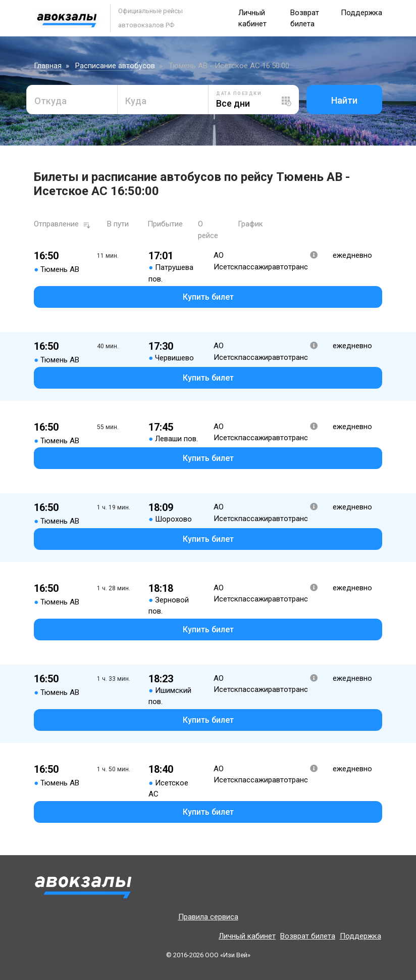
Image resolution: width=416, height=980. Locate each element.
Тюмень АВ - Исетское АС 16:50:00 (229, 66)
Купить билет (208, 297)
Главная (48, 66)
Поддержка (361, 13)
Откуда (50, 101)
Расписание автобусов (115, 66)
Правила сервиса (208, 917)
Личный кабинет (247, 936)
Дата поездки (239, 94)
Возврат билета (308, 936)
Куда (136, 101)
